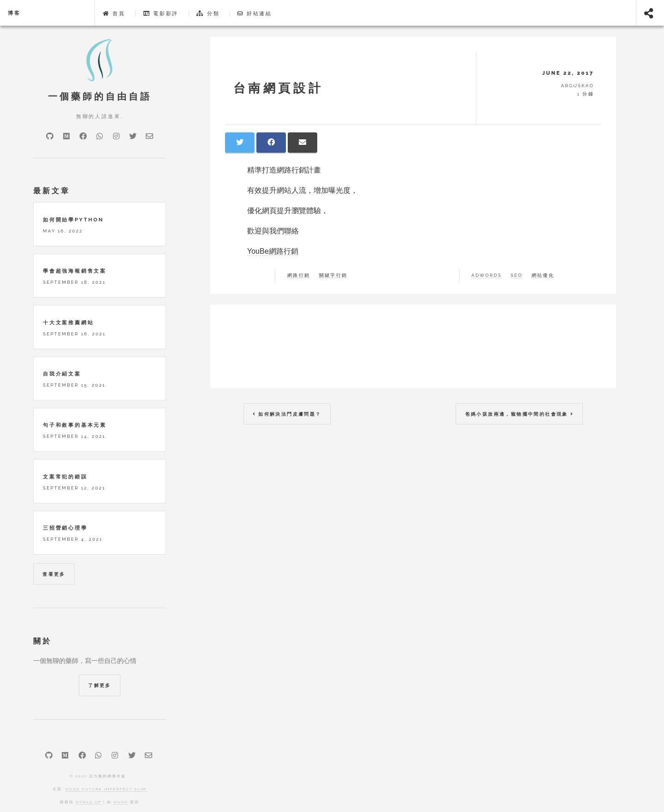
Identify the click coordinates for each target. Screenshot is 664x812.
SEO (516, 275)
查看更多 (54, 574)
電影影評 (161, 13)
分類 (208, 13)
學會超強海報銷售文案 (75, 271)
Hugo (121, 802)
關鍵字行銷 (333, 275)
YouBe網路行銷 (273, 251)
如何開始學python (73, 220)
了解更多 (100, 685)
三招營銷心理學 (65, 528)
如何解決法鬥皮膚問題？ (287, 414)
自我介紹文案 (62, 374)
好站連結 (255, 13)
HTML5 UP (89, 802)
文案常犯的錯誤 (65, 477)
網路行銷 (299, 275)
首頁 (114, 13)
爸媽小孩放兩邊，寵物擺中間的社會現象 (519, 414)
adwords (486, 275)
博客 (14, 13)
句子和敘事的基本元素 (75, 425)
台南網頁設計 (279, 88)
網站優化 (543, 275)
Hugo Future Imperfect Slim (106, 789)
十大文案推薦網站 (68, 322)
